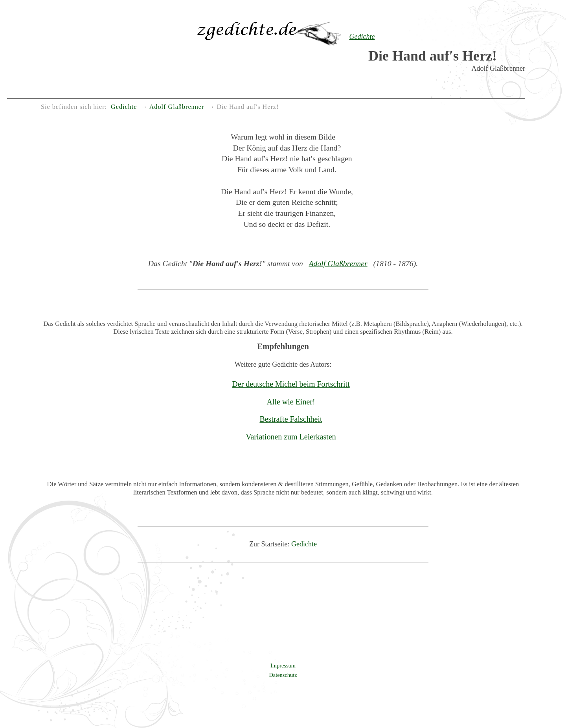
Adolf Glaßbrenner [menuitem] (177, 107)
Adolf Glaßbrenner (338, 263)
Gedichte (304, 544)
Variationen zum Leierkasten (291, 437)
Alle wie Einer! (291, 402)
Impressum (283, 665)
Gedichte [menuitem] (124, 107)
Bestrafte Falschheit (291, 419)
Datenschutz (283, 675)
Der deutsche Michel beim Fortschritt (291, 384)
